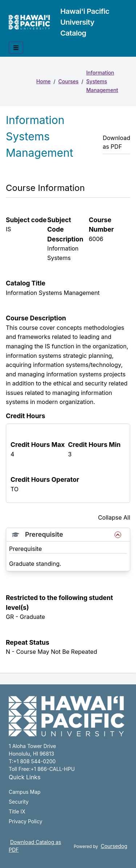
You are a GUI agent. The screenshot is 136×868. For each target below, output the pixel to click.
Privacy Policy (26, 821)
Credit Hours (26, 416)
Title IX (17, 811)
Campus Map (25, 792)
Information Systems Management (102, 81)
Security (19, 802)
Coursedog (114, 846)
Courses (69, 81)
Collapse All (114, 517)
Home (44, 81)
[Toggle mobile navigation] (16, 48)
